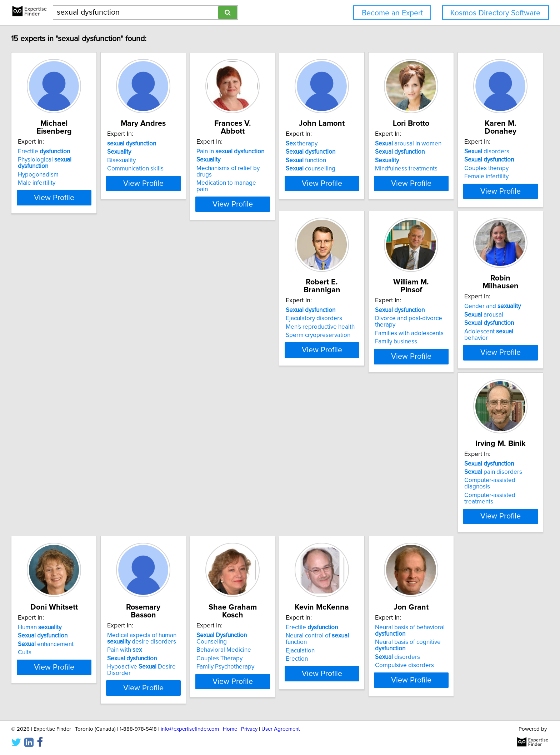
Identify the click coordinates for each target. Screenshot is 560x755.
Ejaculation (355, 488)
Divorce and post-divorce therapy (278, 316)
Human (41, 471)
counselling (365, 169)
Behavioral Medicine (261, 479)
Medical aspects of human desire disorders (161, 474)
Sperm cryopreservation (158, 332)
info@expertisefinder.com (190, 729)
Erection (351, 496)
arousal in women (481, 144)
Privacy (249, 729)
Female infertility (41, 332)
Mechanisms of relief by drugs (273, 160)
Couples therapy (41, 324)
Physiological (62, 152)
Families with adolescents (267, 324)
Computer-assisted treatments (488, 332)
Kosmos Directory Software (495, 13)
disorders (41, 307)
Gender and (369, 303)
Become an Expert (392, 13)
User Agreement (281, 729)
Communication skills (154, 169)
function (361, 160)
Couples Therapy (256, 488)
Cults (26, 496)
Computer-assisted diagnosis (487, 324)
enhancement (47, 488)
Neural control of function (383, 479)
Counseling (274, 471)
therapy (356, 144)
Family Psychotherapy (262, 496)
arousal (360, 312)
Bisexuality (140, 160)
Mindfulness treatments (479, 169)
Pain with (143, 486)
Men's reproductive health (161, 324)
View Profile (64, 196)
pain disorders (476, 316)
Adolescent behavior (377, 328)
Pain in (267, 144)
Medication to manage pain (269, 169)
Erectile (45, 144)
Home (230, 729)
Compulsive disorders (477, 509)
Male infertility (38, 169)
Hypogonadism (39, 160)
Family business (254, 332)
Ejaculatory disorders (154, 316)
